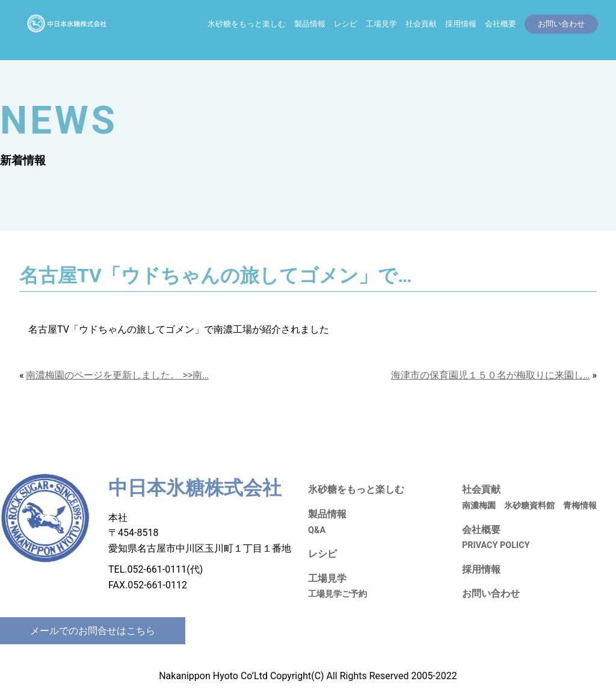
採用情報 (461, 24)
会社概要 (500, 24)
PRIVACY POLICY (496, 545)
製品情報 (310, 24)
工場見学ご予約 (337, 594)
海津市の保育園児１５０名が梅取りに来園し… (491, 375)
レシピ (346, 24)
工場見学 (381, 24)
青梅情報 (580, 506)
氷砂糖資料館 (529, 506)
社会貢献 (421, 24)
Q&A (317, 530)
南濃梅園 (479, 506)
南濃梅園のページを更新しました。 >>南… (117, 375)
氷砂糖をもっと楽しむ (247, 24)
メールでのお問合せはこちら (93, 631)
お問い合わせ (491, 593)
